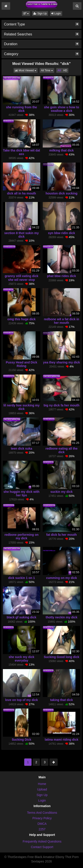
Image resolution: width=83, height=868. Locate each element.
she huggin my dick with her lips (22, 493)
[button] (26, 14)
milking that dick (62, 150)
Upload (42, 789)
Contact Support (42, 847)
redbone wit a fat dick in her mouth (61, 321)
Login (56, 14)
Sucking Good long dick (62, 657)
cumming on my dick (61, 578)
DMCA (42, 824)
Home (42, 784)
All (59, 70)
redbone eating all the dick (62, 450)
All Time (48, 70)
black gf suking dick (21, 617)
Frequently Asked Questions (42, 841)
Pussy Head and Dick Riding (21, 364)
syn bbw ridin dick (62, 233)
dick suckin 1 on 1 (22, 578)
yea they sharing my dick (62, 362)
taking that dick (62, 700)
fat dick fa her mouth (62, 535)
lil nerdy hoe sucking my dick (21, 407)
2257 (42, 829)
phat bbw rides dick (62, 276)
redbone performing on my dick (21, 536)
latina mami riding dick (62, 740)
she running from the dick (21, 109)
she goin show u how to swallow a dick (62, 109)
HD (65, 70)
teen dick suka (22, 449)
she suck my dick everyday (21, 659)
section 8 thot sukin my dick (21, 235)
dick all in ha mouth (22, 193)
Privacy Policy (42, 818)
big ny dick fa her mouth (62, 405)
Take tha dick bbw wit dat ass (21, 152)
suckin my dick (62, 492)
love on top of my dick (21, 700)
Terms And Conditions (42, 813)
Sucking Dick (21, 740)
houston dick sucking (62, 193)
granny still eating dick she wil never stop (21, 278)
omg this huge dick (21, 319)
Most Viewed (26, 70)
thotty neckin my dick (61, 617)
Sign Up (40, 14)
